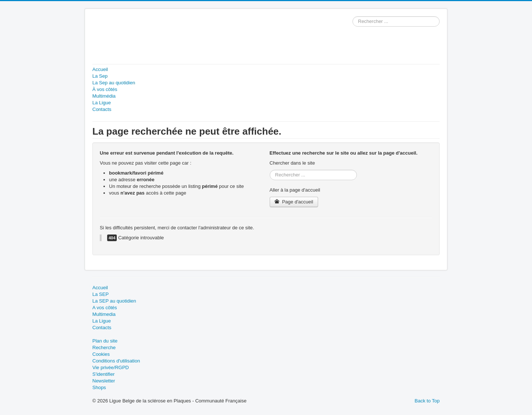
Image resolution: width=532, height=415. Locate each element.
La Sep (100, 76)
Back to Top (427, 401)
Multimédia (104, 96)
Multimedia (104, 314)
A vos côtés (105, 308)
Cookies (101, 354)
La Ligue (102, 103)
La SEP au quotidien (114, 301)
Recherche (104, 347)
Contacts (102, 109)
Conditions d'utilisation (116, 361)
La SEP (100, 294)
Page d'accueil (294, 202)
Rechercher (353, 16)
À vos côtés (105, 89)
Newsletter (104, 381)
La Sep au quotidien (114, 83)
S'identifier (103, 374)
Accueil (100, 69)
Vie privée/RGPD (111, 367)
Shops (99, 387)
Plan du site (105, 341)
